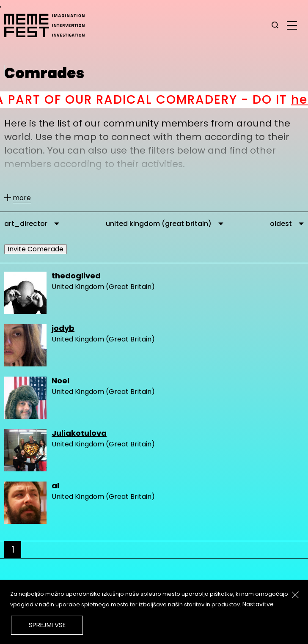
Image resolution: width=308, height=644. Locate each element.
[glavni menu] (292, 25)
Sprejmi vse (47, 625)
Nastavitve (258, 604)
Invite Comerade (36, 249)
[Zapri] (295, 595)
